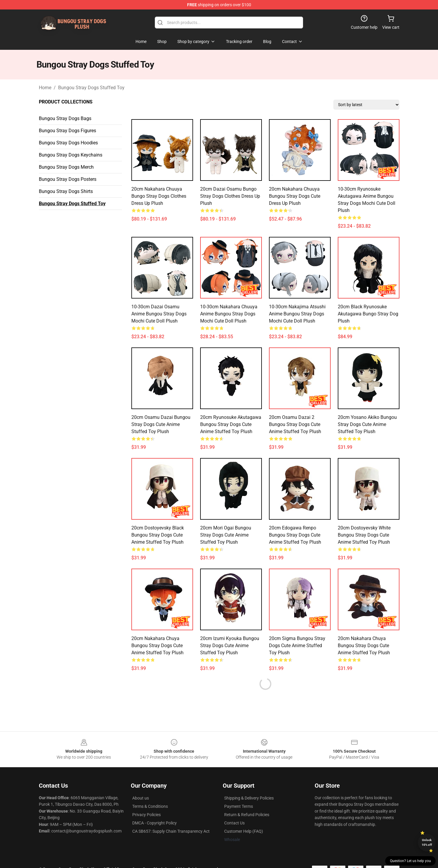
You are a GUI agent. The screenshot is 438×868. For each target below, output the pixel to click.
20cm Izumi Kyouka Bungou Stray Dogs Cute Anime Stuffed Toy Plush (230, 646)
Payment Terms (239, 806)
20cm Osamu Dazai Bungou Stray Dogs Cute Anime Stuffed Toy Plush (161, 424)
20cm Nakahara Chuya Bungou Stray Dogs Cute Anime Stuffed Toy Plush (157, 646)
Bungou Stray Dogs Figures (67, 131)
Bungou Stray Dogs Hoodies (68, 143)
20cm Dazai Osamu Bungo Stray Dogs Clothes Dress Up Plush (230, 196)
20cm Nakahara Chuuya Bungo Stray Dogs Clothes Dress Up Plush (159, 196)
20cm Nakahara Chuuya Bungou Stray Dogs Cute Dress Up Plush (295, 196)
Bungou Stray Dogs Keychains (71, 155)
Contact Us (234, 823)
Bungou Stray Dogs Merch (66, 167)
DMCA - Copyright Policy (155, 823)
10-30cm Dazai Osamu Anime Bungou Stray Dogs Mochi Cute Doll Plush (159, 314)
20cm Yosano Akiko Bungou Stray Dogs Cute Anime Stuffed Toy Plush (367, 424)
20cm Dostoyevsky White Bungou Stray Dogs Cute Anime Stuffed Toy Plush (364, 535)
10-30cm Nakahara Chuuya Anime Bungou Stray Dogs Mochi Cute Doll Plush (229, 314)
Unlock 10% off (427, 842)
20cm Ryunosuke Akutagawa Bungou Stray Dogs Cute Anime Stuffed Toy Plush (231, 424)
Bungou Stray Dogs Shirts (66, 191)
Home (45, 88)
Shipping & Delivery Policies (249, 798)
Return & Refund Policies (247, 815)
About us (141, 798)
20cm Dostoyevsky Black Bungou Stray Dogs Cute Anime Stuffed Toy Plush (158, 535)
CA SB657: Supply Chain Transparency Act (171, 831)
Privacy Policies (146, 815)
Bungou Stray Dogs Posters (68, 179)
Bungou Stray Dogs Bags (65, 118)
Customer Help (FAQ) (244, 831)
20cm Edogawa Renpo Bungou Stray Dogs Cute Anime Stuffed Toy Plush (295, 535)
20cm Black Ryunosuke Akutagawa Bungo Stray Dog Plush (368, 314)
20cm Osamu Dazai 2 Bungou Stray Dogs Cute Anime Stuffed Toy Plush (295, 424)
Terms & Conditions (150, 806)
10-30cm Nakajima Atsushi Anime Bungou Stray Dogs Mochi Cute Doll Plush (297, 314)
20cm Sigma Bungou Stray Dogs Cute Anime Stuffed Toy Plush (297, 646)
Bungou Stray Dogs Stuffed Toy (91, 88)
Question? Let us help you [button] (410, 861)
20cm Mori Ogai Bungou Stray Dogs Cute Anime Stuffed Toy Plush (226, 535)
